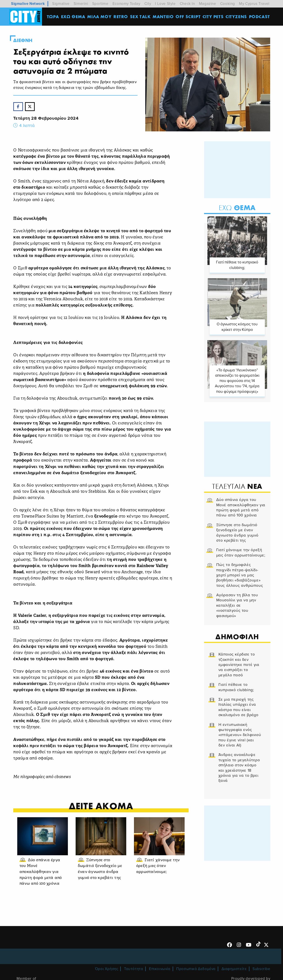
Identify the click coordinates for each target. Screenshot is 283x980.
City (148, 4)
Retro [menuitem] (121, 16)
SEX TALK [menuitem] (140, 16)
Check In (187, 4)
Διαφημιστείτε (234, 969)
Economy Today (126, 4)
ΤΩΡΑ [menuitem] (53, 16)
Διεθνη (23, 40)
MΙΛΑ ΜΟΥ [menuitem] (99, 16)
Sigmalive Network (28, 4)
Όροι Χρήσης (107, 969)
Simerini (81, 4)
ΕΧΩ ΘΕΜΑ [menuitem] (73, 16)
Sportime (100, 4)
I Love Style (165, 4)
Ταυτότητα (134, 969)
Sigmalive (61, 4)
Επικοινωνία (160, 969)
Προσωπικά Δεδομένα (196, 969)
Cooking (228, 4)
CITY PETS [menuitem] (213, 16)
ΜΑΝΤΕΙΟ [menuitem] (163, 16)
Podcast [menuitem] (259, 16)
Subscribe (261, 969)
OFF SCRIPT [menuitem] (188, 16)
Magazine (208, 4)
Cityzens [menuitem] (236, 16)
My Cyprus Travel (254, 4)
